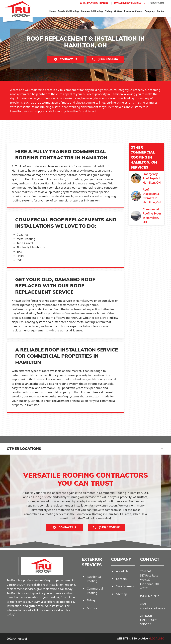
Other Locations (24, 449)
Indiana (104, 3)
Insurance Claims (133, 11)
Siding (108, 11)
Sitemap (121, 594)
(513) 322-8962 (157, 3)
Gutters (118, 11)
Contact (161, 11)
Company (150, 11)
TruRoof (145, 571)
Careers (121, 579)
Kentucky (93, 3)
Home (53, 11)
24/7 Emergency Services (130, 3)
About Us (122, 571)
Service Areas (125, 586)
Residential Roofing (68, 11)
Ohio (83, 3)
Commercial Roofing (92, 11)
